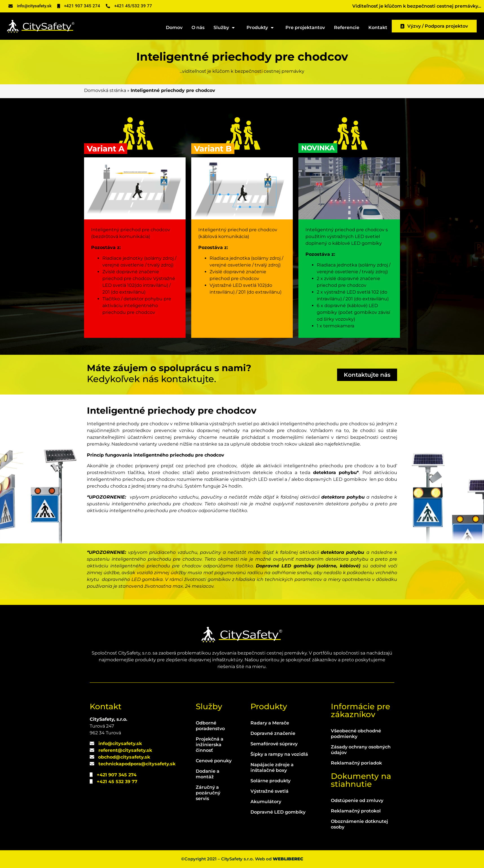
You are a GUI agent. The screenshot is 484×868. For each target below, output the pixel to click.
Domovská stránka (105, 90)
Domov (174, 27)
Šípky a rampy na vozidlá (279, 754)
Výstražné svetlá (269, 791)
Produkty (261, 27)
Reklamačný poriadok (356, 763)
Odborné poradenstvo (210, 726)
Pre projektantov (305, 27)
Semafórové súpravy (274, 744)
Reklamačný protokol (356, 811)
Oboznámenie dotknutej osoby (359, 824)
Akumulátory (266, 802)
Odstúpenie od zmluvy (357, 800)
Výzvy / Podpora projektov (434, 26)
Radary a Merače (270, 723)
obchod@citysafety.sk (124, 757)
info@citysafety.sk (120, 743)
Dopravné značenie (273, 733)
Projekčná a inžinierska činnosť (210, 745)
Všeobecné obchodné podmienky (356, 734)
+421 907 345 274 (117, 775)
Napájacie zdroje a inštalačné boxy (272, 767)
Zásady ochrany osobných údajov (361, 750)
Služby (225, 27)
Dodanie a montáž (208, 774)
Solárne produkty (270, 781)
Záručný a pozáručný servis (208, 793)
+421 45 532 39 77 (117, 782)
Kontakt (378, 27)
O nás (198, 27)
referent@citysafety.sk (125, 750)
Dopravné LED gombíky (278, 812)
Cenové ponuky (214, 761)
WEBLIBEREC (288, 859)
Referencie (347, 27)
